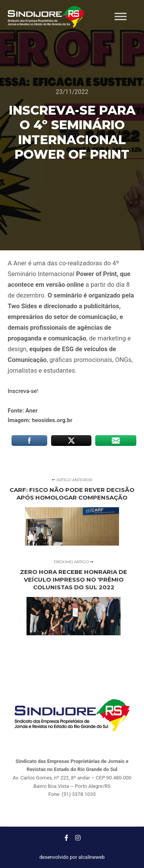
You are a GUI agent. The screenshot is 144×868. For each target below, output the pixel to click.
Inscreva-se (22, 391)
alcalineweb (91, 857)
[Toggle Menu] (121, 17)
